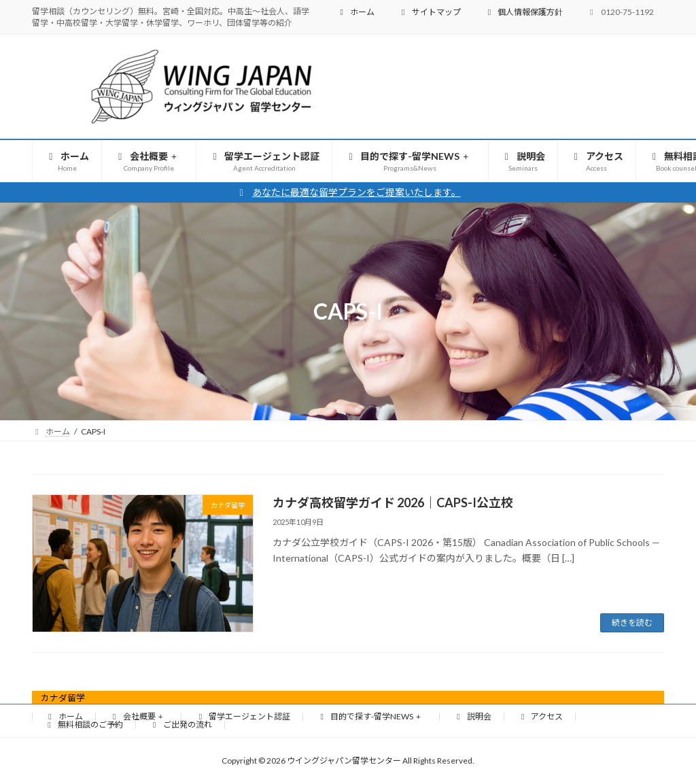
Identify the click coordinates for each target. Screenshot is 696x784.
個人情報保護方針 (523, 12)
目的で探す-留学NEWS (370, 716)
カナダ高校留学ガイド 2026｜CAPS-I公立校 (393, 502)
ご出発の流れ (181, 725)
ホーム (355, 12)
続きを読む (632, 623)
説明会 (472, 716)
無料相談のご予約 (84, 725)
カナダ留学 (63, 698)
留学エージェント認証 (243, 716)
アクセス (541, 716)
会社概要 (138, 716)
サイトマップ (430, 12)
